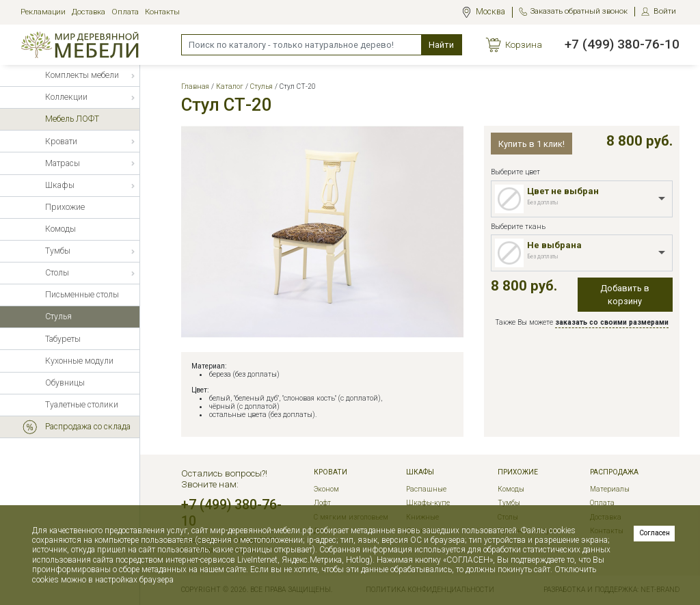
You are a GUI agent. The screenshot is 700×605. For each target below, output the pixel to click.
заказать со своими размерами (612, 323)
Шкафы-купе (428, 503)
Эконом (326, 489)
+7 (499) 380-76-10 (622, 44)
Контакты (162, 12)
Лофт (322, 503)
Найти (441, 45)
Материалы (610, 489)
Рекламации (43, 12)
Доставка (89, 12)
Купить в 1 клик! (531, 144)
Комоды (511, 489)
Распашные (426, 489)
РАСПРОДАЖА (614, 472)
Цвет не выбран (563, 191)
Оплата (125, 12)
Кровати (331, 472)
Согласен (655, 533)
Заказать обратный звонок (579, 11)
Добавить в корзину (625, 295)
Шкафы (420, 472)
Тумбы (509, 503)
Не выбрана (554, 245)
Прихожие (518, 472)
